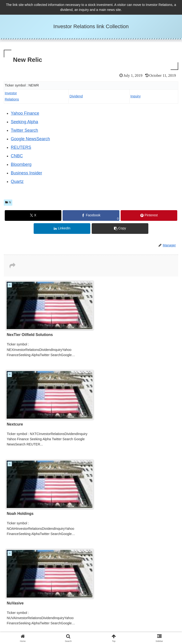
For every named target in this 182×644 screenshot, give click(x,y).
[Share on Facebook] (91, 215)
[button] (120, 229)
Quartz (17, 181)
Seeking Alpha (25, 122)
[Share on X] (33, 215)
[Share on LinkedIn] (62, 229)
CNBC (17, 156)
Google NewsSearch (30, 139)
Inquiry (135, 96)
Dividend (76, 96)
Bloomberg (21, 164)
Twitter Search (25, 130)
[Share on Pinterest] (149, 215)
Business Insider (27, 173)
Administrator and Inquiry (136, 624)
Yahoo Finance (25, 113)
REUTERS (21, 147)
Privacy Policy (46, 624)
